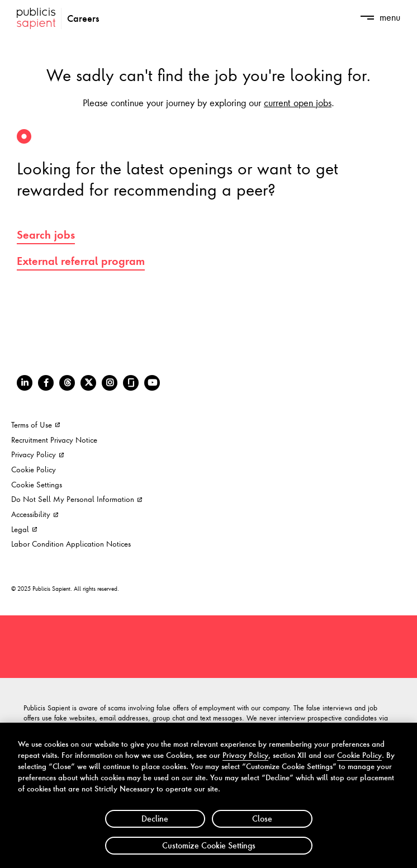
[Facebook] (46, 383)
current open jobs (298, 102)
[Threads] (67, 383)
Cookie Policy (34, 469)
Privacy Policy (37, 454)
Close (262, 826)
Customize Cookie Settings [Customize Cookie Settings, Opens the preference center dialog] (209, 853)
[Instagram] (110, 383)
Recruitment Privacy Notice (54, 440)
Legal (24, 529)
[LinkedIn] (25, 383)
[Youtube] (152, 383)
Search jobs (46, 235)
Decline (155, 826)
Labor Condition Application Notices (71, 544)
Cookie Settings (37, 484)
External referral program (81, 261)
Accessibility (35, 514)
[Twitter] (88, 383)
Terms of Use (35, 424)
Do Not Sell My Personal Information (77, 499)
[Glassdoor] (131, 383)
